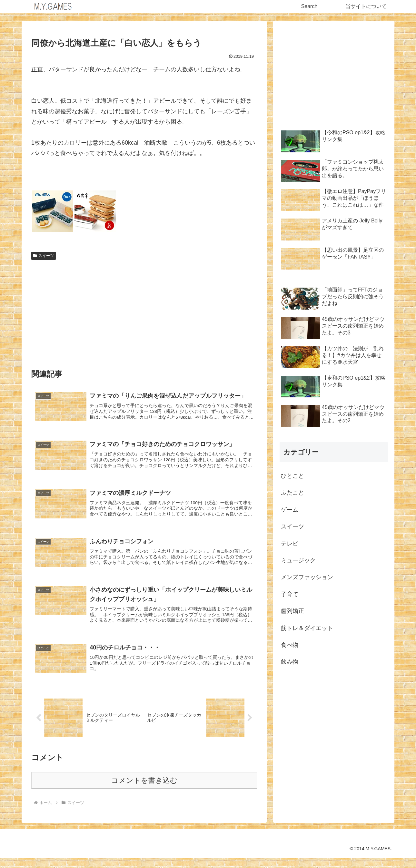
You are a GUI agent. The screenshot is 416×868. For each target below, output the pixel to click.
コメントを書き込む (144, 790)
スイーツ (44, 256)
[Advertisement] (144, 311)
